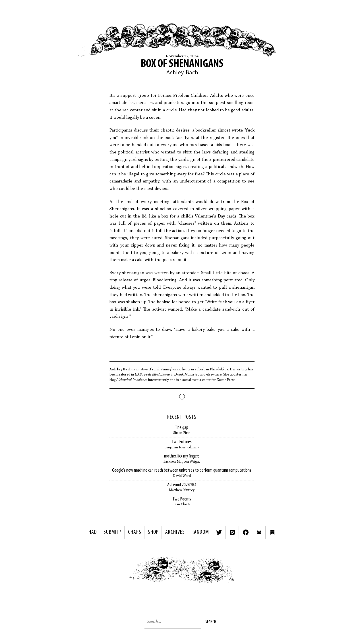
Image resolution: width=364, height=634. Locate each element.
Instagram (232, 532)
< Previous (115, 572)
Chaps (135, 532)
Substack (272, 532)
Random (200, 532)
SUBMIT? (112, 532)
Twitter (219, 532)
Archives (175, 532)
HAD (93, 532)
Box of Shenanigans (182, 64)
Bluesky (259, 532)
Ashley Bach (182, 73)
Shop (153, 532)
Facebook (246, 532)
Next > (249, 572)
